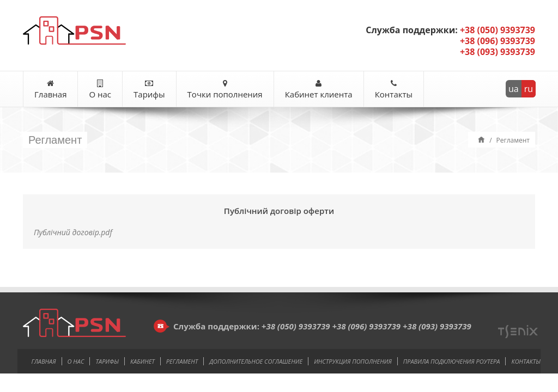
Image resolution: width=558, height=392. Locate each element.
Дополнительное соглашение (256, 361)
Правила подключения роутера (452, 361)
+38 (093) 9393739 (437, 326)
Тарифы (149, 90)
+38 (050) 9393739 (296, 326)
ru (529, 89)
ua (514, 89)
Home (481, 139)
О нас (100, 90)
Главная (50, 90)
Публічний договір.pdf (73, 232)
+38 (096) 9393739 (366, 326)
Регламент (182, 361)
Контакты (394, 90)
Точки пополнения (225, 90)
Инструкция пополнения (353, 361)
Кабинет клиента (319, 90)
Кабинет (142, 361)
